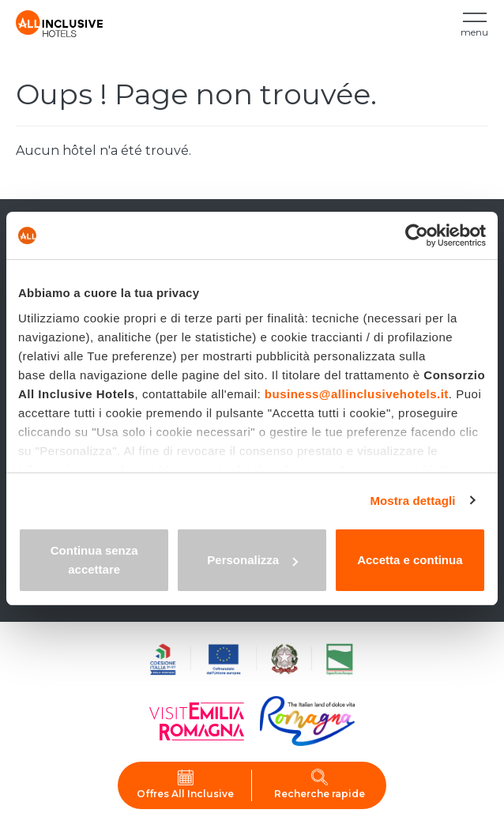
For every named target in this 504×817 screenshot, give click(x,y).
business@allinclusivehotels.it (357, 394)
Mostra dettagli (412, 501)
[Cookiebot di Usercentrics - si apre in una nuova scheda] (417, 235)
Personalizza (252, 560)
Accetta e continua (410, 560)
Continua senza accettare (94, 560)
